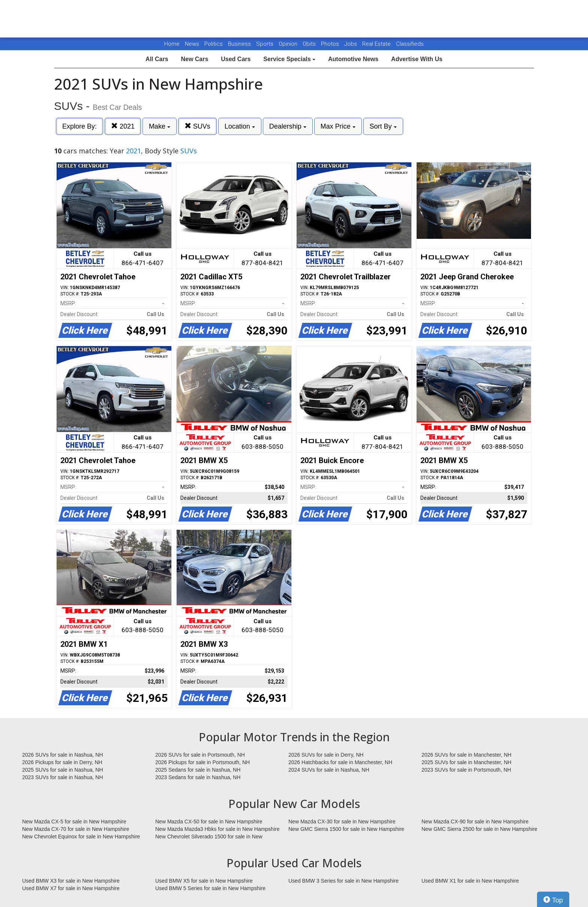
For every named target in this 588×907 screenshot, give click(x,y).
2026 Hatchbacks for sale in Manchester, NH (340, 762)
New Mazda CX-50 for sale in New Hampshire (209, 822)
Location (240, 126)
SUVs (197, 126)
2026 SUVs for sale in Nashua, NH (63, 755)
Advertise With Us (417, 59)
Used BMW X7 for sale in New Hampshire (71, 888)
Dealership (288, 126)
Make (160, 126)
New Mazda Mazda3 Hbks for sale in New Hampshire (217, 829)
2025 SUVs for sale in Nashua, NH (63, 770)
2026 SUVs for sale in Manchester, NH (466, 755)
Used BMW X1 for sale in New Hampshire (470, 881)
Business (240, 44)
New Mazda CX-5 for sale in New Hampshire (74, 822)
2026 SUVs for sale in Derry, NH (326, 755)
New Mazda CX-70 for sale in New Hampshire (76, 829)
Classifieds (410, 44)
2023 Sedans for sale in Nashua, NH (198, 777)
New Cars (194, 59)
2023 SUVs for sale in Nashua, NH (63, 777)
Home (172, 44)
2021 (123, 126)
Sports (265, 44)
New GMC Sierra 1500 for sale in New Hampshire (346, 829)
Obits (310, 44)
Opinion (289, 44)
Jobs (351, 44)
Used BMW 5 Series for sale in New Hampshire (210, 888)
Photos (331, 44)
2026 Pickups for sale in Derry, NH (62, 762)
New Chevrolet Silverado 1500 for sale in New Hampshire (209, 837)
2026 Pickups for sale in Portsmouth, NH (202, 762)
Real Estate (377, 44)
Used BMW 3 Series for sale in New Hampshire (343, 881)
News (192, 44)
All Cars (157, 59)
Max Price (338, 126)
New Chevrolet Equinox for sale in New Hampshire (81, 837)
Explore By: (79, 126)
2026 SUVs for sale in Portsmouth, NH (200, 755)
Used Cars (236, 59)
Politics (214, 44)
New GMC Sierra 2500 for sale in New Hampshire (479, 829)
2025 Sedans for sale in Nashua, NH (198, 770)
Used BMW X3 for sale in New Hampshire (71, 881)
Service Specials (289, 59)
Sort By (383, 126)
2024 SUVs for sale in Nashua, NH (329, 770)
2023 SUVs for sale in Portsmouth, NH (466, 770)
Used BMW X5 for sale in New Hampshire (204, 881)
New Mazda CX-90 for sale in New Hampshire (475, 822)
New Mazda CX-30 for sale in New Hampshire (342, 822)
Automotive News (353, 59)
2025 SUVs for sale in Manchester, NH (466, 762)
